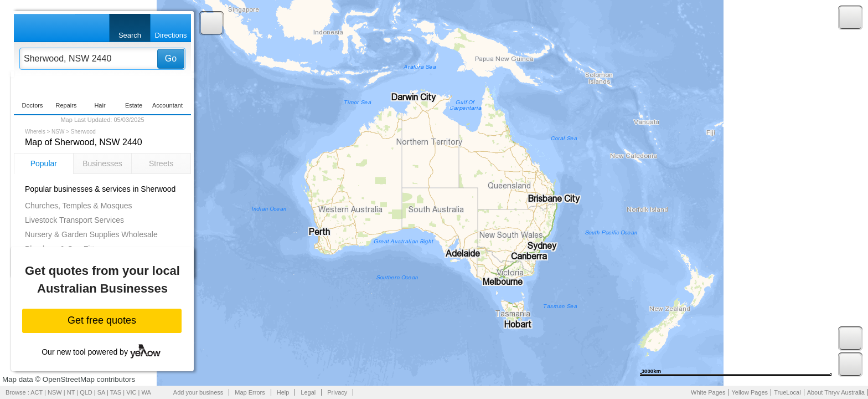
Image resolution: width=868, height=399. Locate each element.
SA (101, 392)
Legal (308, 392)
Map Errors (250, 392)
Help (283, 392)
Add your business (198, 392)
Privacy (337, 392)
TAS (116, 392)
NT (71, 392)
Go (171, 58)
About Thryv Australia (836, 392)
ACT (37, 392)
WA (146, 392)
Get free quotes (102, 320)
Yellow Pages (750, 392)
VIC (131, 392)
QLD (86, 392)
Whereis (35, 132)
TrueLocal (787, 392)
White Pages (708, 392)
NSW (58, 132)
